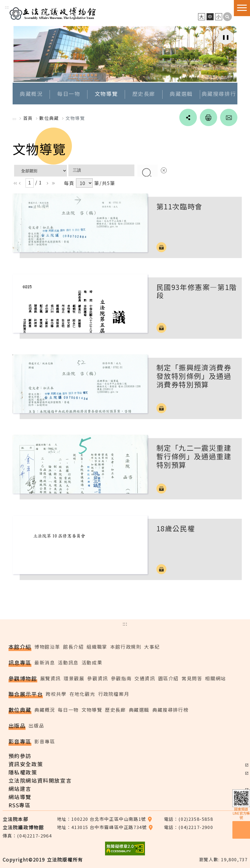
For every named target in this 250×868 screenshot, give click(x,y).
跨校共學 (56, 694)
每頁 (69, 183)
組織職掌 (97, 647)
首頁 (28, 118)
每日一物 (69, 94)
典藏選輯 (181, 94)
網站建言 (20, 789)
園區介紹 (168, 678)
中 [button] (210, 17)
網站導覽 (20, 797)
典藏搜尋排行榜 (170, 710)
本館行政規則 (126, 647)
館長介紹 (73, 647)
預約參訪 (20, 756)
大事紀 (152, 647)
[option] (125, 54)
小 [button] (219, 17)
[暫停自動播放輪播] (226, 37)
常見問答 (192, 678)
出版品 (36, 725)
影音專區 (45, 741)
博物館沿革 (47, 647)
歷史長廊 (144, 94)
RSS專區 (20, 805)
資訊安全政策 (26, 764)
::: (7, 7)
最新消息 (45, 662)
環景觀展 (74, 678)
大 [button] (202, 17)
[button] (227, 17)
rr (52, 183)
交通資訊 (145, 678)
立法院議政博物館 (53, 13)
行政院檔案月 (114, 694)
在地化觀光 (82, 694)
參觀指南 (121, 678)
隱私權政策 (23, 772)
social (187, 118)
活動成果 (92, 662)
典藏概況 (31, 94)
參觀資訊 (97, 678)
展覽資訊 (50, 678)
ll (15, 183)
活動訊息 (68, 662)
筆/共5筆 (105, 183)
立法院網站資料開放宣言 (40, 780)
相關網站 (215, 678)
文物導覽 (106, 94)
